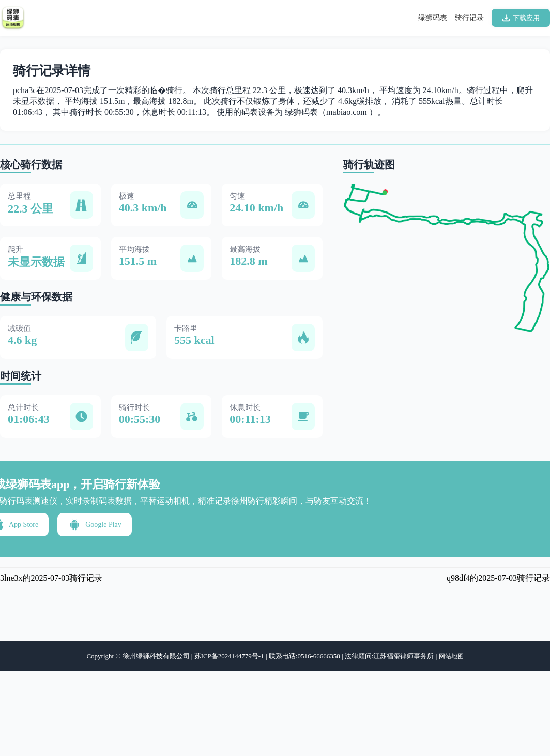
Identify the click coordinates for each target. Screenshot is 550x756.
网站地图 (451, 656)
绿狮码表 (433, 18)
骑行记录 (469, 18)
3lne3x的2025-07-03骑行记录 (51, 578)
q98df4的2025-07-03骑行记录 (498, 578)
